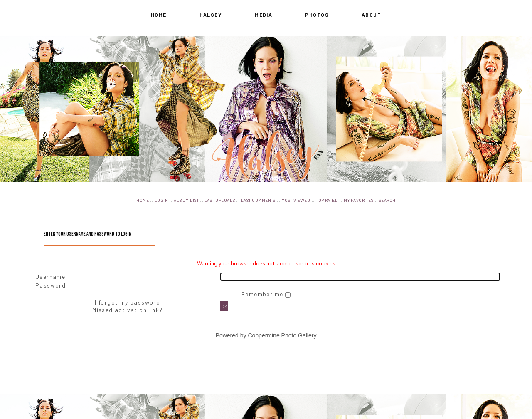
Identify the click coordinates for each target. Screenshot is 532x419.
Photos (317, 15)
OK (224, 306)
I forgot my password (127, 302)
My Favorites (358, 200)
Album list (186, 200)
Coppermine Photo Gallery (282, 335)
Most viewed (296, 200)
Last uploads (220, 200)
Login (161, 200)
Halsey (211, 15)
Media (264, 15)
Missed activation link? (127, 310)
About (371, 15)
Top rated (327, 200)
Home (159, 15)
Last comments (258, 200)
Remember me (263, 294)
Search (387, 200)
